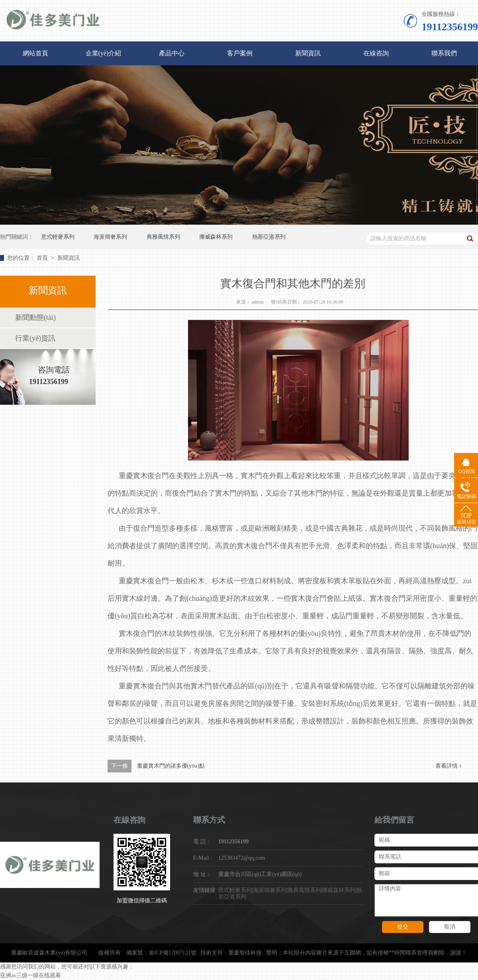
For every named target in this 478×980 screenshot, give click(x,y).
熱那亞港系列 (269, 237)
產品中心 (172, 53)
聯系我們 (444, 53)
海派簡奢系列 (110, 237)
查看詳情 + (449, 766)
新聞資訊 (308, 53)
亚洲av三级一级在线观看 (30, 975)
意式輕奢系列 (58, 237)
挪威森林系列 (216, 237)
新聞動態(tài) (35, 318)
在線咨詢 (376, 53)
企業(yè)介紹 (104, 53)
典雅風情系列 (163, 237)
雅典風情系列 (304, 890)
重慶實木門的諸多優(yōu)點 (171, 766)
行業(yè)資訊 (35, 338)
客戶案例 (240, 53)
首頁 (43, 258)
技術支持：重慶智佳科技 (231, 953)
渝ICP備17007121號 (172, 953)
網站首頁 (35, 53)
